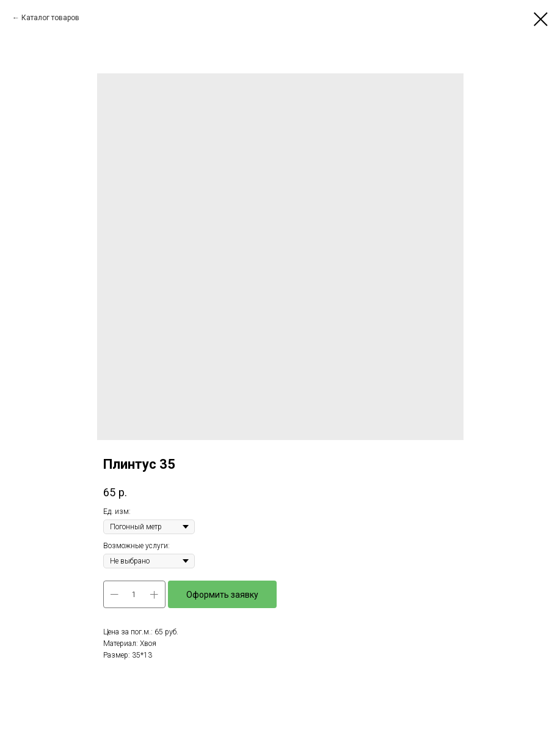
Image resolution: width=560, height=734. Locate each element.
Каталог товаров (50, 18)
